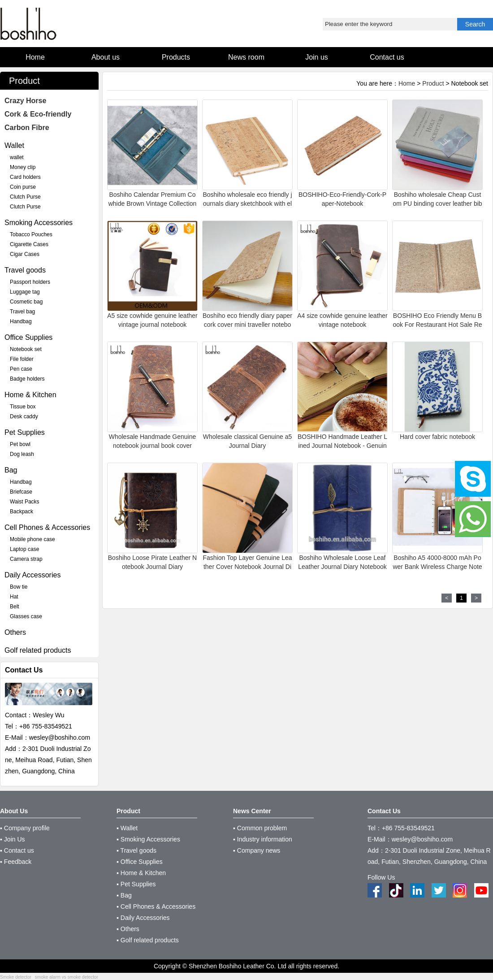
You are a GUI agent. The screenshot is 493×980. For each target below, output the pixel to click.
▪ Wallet (127, 828)
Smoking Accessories (39, 223)
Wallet (14, 145)
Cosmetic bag (26, 302)
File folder (22, 359)
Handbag (21, 321)
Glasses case (26, 616)
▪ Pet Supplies (136, 884)
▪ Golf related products (148, 940)
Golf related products (38, 650)
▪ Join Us (13, 839)
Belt (15, 607)
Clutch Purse (25, 197)
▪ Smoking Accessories (148, 839)
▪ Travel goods (136, 850)
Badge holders (27, 379)
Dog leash (22, 454)
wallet (17, 157)
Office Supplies (28, 337)
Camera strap (26, 559)
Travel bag (22, 312)
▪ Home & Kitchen (141, 873)
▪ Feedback (16, 862)
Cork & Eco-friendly (38, 114)
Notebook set (26, 349)
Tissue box (23, 407)
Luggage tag (25, 292)
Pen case (21, 369)
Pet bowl (20, 444)
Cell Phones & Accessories (47, 527)
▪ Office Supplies (140, 862)
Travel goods (25, 270)
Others (15, 632)
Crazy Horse (25, 101)
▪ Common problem (260, 828)
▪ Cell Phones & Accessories (156, 906)
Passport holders (30, 282)
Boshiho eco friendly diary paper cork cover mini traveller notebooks (247, 325)
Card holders (25, 177)
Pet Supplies (25, 432)
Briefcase (21, 492)
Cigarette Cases (29, 244)
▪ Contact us (17, 850)
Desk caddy (24, 416)
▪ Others (128, 929)
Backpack (22, 512)
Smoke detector (16, 977)
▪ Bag (124, 895)
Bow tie (19, 587)
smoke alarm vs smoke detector (67, 977)
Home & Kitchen (30, 395)
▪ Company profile (25, 828)
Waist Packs (25, 502)
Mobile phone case (32, 539)
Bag (11, 470)
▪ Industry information (263, 839)
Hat (14, 597)
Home (407, 83)
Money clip (23, 167)
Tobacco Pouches (31, 234)
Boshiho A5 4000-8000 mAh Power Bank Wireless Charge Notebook (437, 567)
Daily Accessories (32, 575)
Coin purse (23, 187)
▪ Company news (257, 850)
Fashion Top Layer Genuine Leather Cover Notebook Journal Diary (248, 567)
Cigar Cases (25, 254)
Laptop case (24, 549)
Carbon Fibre (27, 128)
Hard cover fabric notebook (437, 437)
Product (433, 83)
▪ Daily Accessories (143, 918)
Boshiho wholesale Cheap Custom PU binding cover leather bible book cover (437, 204)
